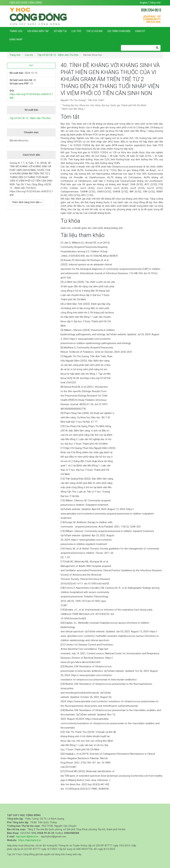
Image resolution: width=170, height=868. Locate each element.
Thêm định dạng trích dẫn (27, 202)
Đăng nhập (16, 39)
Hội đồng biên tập (38, 31)
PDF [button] (31, 65)
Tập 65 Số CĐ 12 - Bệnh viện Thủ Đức (58, 55)
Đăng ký (140, 31)
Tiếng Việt (155, 3)
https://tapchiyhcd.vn (30, 840)
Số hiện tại (60, 31)
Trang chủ (16, 31)
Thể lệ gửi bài (94, 31)
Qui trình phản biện (119, 31)
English (144, 3)
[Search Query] (137, 48)
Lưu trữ (76, 31)
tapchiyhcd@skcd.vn (27, 837)
